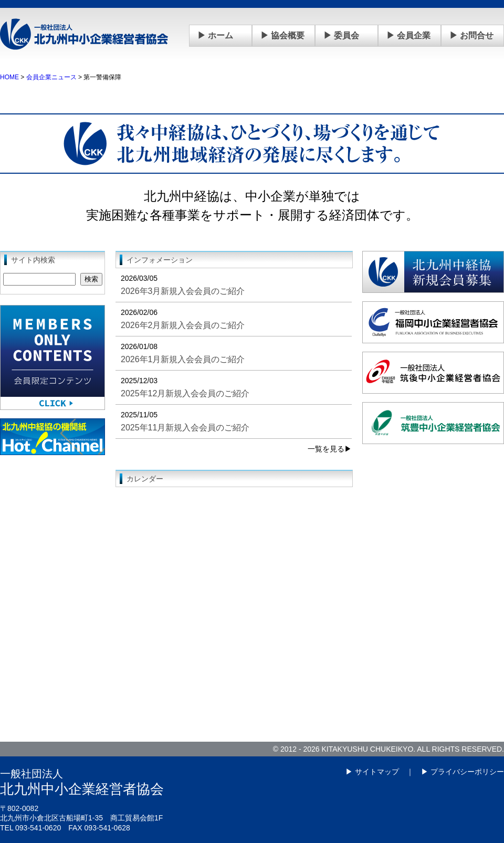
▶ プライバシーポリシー (463, 772)
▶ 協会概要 (282, 35)
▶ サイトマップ (372, 772)
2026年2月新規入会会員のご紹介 (183, 325)
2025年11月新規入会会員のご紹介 (185, 428)
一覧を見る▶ (330, 449)
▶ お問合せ (471, 35)
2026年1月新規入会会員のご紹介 (183, 359)
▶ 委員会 (341, 35)
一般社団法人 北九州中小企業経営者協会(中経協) (84, 34)
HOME (9, 77)
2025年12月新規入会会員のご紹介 (185, 393)
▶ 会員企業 (408, 35)
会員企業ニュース (51, 77)
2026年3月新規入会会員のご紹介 (183, 291)
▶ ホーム (215, 35)
